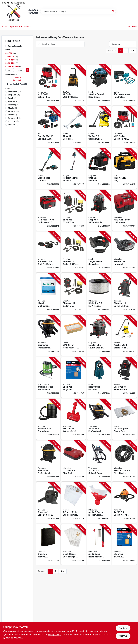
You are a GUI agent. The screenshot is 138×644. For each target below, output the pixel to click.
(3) (13, 105)
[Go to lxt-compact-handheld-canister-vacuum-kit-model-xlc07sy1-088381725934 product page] (124, 85)
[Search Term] (78, 11)
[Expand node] (6, 84)
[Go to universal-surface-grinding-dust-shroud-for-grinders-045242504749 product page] (124, 252)
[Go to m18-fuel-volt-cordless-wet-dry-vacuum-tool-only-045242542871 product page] (124, 127)
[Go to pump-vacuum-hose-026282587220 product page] (48, 294)
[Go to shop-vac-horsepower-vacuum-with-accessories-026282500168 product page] (124, 377)
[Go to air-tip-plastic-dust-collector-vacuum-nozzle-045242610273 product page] (99, 503)
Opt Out (123, 636)
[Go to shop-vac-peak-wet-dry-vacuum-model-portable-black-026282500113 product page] (48, 503)
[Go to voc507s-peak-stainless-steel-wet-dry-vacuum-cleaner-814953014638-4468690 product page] (99, 461)
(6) (12, 98)
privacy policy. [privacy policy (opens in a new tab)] (54, 634)
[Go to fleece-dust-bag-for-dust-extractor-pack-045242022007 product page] (74, 503)
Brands (27, 26)
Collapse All (17, 77)
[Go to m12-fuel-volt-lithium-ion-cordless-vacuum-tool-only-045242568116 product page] (124, 210)
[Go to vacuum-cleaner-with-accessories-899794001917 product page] (124, 503)
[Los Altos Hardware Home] (14, 11)
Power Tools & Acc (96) (17, 84)
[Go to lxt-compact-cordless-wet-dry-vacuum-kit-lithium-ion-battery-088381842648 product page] (48, 169)
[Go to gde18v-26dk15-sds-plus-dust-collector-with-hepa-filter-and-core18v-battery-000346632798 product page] (48, 127)
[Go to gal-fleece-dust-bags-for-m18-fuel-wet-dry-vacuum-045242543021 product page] (74, 545)
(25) (14, 95)
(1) (14, 121)
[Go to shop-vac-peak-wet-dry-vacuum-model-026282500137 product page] (124, 294)
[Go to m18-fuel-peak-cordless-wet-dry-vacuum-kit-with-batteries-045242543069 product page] (48, 85)
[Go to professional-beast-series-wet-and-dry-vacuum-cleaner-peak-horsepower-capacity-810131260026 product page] (48, 336)
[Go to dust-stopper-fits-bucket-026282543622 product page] (48, 545)
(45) (15, 92)
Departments (14, 26)
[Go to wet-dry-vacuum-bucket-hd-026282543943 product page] (124, 545)
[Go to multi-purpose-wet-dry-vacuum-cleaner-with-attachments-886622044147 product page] (99, 127)
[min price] (10, 70)
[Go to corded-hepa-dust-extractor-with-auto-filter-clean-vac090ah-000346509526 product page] (99, 85)
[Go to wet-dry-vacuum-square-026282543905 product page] (99, 336)
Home (4, 26)
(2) (13, 111)
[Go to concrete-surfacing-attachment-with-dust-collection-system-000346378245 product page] (99, 252)
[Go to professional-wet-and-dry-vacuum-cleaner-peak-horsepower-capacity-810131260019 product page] (48, 461)
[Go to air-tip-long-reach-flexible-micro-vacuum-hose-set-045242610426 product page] (99, 545)
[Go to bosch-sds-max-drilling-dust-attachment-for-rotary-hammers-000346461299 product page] (99, 377)
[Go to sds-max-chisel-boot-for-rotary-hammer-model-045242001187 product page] (48, 252)
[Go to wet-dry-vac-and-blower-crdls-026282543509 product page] (99, 169)
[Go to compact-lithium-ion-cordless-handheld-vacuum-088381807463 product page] (74, 127)
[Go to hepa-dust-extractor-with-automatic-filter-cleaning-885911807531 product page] (74, 85)
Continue (123, 628)
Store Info (132, 26)
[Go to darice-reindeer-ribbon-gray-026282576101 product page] (74, 377)
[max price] (20, 70)
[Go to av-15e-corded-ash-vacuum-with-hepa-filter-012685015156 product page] (48, 419)
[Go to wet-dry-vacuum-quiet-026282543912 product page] (99, 210)
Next (133, 51)
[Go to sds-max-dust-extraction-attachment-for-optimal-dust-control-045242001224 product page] (74, 461)
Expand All (17, 80)
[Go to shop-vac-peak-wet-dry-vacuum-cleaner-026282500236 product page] (74, 210)
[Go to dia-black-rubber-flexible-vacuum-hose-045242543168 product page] (124, 461)
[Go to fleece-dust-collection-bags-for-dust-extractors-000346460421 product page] (124, 419)
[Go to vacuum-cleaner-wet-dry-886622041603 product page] (124, 336)
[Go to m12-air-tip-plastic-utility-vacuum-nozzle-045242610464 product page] (74, 419)
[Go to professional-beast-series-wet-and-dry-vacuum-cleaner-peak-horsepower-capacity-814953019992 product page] (99, 419)
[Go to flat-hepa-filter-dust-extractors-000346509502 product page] (74, 336)
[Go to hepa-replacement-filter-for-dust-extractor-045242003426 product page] (99, 294)
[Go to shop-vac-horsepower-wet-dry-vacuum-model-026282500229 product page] (74, 294)
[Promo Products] (6, 46)
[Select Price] (27, 70)
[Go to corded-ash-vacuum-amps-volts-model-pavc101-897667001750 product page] (48, 377)
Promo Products (15, 46)
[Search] (113, 11)
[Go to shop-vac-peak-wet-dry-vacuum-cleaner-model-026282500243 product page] (74, 252)
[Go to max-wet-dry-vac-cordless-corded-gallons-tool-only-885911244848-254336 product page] (124, 169)
